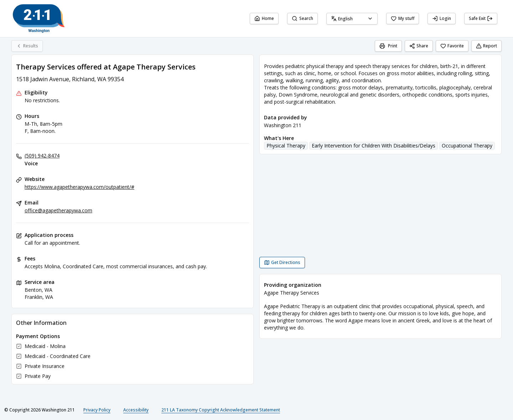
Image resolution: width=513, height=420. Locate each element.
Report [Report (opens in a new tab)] (486, 46)
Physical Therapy (286, 146)
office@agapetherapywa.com (58, 210)
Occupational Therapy (467, 146)
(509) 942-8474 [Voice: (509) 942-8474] (42, 155)
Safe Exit (481, 18)
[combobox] (352, 19)
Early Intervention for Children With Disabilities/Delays (374, 146)
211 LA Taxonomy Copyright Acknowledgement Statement (221, 410)
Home (264, 18)
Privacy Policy (97, 410)
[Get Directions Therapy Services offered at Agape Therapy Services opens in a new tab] (282, 263)
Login (442, 18)
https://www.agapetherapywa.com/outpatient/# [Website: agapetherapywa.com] (79, 187)
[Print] (388, 46)
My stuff (403, 18)
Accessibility (136, 410)
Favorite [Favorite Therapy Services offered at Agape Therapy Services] (452, 46)
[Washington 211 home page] (39, 19)
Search (302, 18)
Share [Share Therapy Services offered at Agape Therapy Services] (419, 46)
